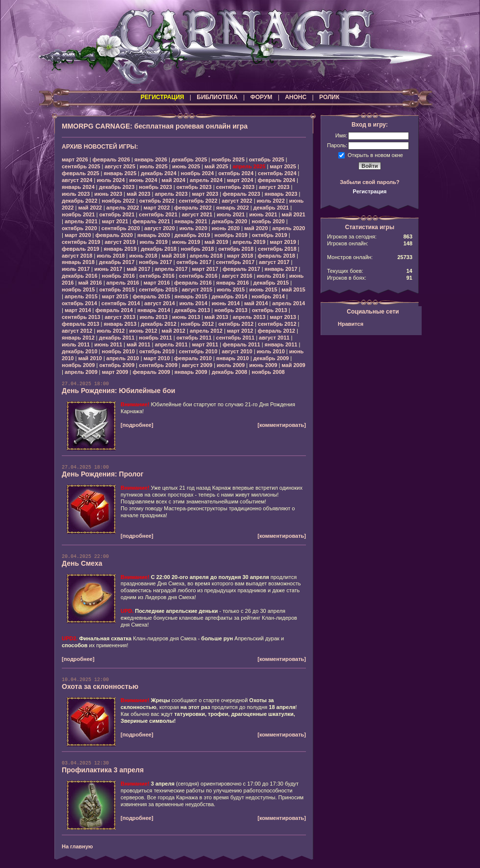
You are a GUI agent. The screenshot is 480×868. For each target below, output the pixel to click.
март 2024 (240, 180)
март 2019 (283, 242)
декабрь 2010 (80, 351)
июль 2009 (231, 365)
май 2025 (216, 166)
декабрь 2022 (80, 201)
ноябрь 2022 (118, 201)
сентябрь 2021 (158, 214)
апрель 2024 (206, 180)
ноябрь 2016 (118, 276)
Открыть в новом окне (375, 155)
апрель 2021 (81, 221)
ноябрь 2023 (155, 187)
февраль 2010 (193, 358)
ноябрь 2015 (78, 289)
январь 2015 (191, 296)
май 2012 (174, 331)
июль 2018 (111, 256)
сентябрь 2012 (277, 324)
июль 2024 (111, 180)
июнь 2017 (108, 269)
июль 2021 (231, 214)
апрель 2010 (123, 358)
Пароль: (337, 145)
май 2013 (216, 317)
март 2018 (240, 256)
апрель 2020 (289, 228)
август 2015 (197, 289)
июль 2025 (154, 166)
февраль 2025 (80, 173)
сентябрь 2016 (198, 276)
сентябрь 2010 (198, 351)
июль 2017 (76, 269)
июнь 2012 (143, 331)
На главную (77, 846)
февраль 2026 (111, 159)
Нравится (351, 324)
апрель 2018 (206, 256)
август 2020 (159, 228)
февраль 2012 (276, 331)
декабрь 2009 (271, 358)
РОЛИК (329, 97)
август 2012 (77, 331)
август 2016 (237, 276)
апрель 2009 (81, 372)
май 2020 (256, 228)
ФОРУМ (261, 97)
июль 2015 (231, 289)
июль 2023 (76, 194)
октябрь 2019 (270, 235)
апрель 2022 (123, 208)
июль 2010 (271, 351)
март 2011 (205, 344)
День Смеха (82, 563)
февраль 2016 (193, 283)
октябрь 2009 (117, 365)
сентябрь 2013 (81, 317)
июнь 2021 (263, 214)
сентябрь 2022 (198, 201)
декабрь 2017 (117, 262)
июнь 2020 (226, 228)
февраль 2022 (193, 208)
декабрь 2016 (80, 276)
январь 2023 (281, 194)
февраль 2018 (276, 256)
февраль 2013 (80, 324)
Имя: (341, 135)
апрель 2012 (206, 331)
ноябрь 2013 (231, 310)
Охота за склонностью (100, 686)
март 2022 (157, 208)
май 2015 (293, 289)
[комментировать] (282, 425)
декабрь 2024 (159, 173)
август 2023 (274, 187)
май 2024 (174, 180)
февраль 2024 (276, 180)
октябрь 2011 (194, 338)
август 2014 (159, 303)
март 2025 (283, 166)
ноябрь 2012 (197, 324)
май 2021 (293, 214)
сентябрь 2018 (277, 249)
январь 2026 (151, 159)
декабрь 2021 (271, 208)
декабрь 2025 (189, 159)
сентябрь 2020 (121, 228)
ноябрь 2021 (78, 214)
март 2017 (205, 269)
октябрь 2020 (79, 228)
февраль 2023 (241, 194)
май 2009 (293, 365)
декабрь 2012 (159, 324)
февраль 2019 (80, 249)
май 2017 (138, 269)
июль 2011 (76, 344)
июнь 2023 (108, 194)
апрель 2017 (171, 269)
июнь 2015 (263, 289)
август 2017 (274, 262)
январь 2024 (78, 187)
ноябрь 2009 (78, 365)
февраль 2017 (241, 269)
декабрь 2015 (271, 283)
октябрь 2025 (267, 159)
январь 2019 (120, 249)
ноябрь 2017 (155, 262)
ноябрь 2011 (155, 338)
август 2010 (237, 351)
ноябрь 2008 (268, 372)
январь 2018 (78, 262)
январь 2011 (281, 344)
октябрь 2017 (194, 262)
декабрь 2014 (230, 296)
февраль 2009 (151, 372)
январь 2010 (233, 358)
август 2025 (120, 166)
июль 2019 (154, 242)
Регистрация (370, 191)
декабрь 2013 (192, 310)
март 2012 (240, 331)
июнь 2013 (186, 317)
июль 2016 (271, 276)
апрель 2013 (249, 317)
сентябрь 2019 (81, 242)
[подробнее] (137, 425)
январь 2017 (281, 269)
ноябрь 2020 (268, 221)
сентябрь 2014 (121, 303)
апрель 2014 (289, 303)
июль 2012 (111, 331)
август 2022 (237, 201)
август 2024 (77, 180)
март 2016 (157, 283)
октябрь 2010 (157, 351)
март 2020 (78, 235)
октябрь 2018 (236, 249)
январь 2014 (154, 310)
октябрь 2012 (236, 324)
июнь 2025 (186, 166)
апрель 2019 (249, 242)
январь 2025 (120, 173)
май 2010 (90, 358)
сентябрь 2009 (158, 365)
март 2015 (115, 296)
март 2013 (283, 317)
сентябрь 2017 (236, 262)
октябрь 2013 (270, 310)
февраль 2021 (151, 221)
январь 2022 (233, 208)
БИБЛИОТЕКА (217, 97)
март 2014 (78, 310)
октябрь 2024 (236, 173)
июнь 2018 (143, 256)
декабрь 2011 (117, 338)
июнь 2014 (226, 303)
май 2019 (216, 242)
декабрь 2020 (230, 221)
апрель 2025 (249, 166)
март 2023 (205, 194)
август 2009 (197, 365)
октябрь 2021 (117, 214)
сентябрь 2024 (277, 173)
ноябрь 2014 (268, 296)
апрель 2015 (81, 296)
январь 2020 (154, 235)
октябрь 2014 (79, 303)
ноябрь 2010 (118, 351)
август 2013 (120, 317)
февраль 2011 (241, 344)
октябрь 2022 (157, 201)
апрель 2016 (123, 283)
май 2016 (90, 283)
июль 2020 (193, 228)
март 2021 (115, 221)
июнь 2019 (186, 242)
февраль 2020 (114, 235)
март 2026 (75, 159)
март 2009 (115, 372)
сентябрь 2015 (158, 289)
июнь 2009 (263, 365)
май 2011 (138, 344)
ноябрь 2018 (197, 249)
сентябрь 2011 (236, 338)
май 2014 (256, 303)
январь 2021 (191, 221)
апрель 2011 (171, 344)
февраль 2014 (114, 310)
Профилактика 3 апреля (103, 770)
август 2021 (197, 214)
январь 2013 (120, 324)
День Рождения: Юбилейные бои (118, 391)
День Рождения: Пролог (103, 474)
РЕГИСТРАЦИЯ (163, 97)
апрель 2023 (171, 194)
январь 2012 (78, 338)
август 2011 (274, 338)
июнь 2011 (108, 344)
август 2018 (77, 256)
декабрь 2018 (159, 249)
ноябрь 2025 (228, 159)
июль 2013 (154, 317)
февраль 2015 (151, 296)
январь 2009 (191, 372)
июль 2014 (193, 303)
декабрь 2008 (230, 372)
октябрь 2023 (194, 187)
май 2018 (174, 256)
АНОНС (296, 97)
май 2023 (138, 194)
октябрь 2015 (117, 289)
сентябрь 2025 (81, 166)
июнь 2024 (143, 180)
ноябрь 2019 (231, 235)
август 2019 (120, 242)
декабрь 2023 (117, 187)
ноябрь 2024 (197, 173)
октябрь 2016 (157, 276)
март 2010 (157, 358)
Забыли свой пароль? (370, 182)
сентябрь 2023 (236, 187)
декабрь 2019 (192, 235)
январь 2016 (233, 283)
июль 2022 (271, 201)
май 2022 (90, 208)
